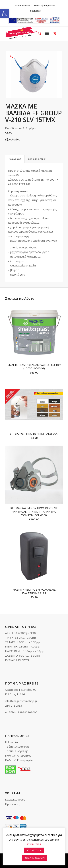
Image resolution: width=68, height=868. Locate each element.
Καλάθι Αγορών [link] (22, 5)
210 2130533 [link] (14, 705)
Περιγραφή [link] (15, 159)
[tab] (15, 159)
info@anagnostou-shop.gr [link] (21, 701)
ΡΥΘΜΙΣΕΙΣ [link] (34, 844)
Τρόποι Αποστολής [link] (17, 747)
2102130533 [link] (35, 11)
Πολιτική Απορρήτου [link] (18, 755)
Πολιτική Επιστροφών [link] (19, 760)
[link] (5, 14)
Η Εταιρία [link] (11, 742)
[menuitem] (22, 5)
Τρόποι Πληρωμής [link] (17, 751)
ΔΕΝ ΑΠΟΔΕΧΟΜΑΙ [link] (35, 858)
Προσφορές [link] (13, 804)
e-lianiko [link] (34, 20)
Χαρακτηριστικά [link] (37, 159)
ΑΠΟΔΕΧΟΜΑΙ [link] (34, 850)
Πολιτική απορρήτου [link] (45, 5)
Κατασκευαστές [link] (15, 799)
